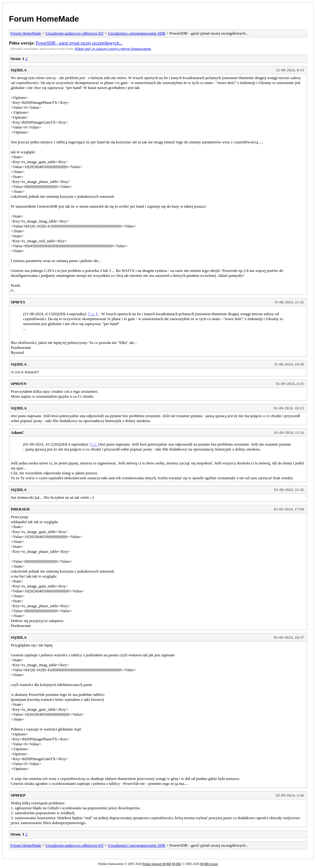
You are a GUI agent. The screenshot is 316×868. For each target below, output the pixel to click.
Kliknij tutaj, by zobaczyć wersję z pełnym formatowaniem (113, 49)
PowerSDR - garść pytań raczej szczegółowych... (79, 43)
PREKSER (20, 509)
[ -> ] (93, 314)
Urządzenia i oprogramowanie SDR (137, 33)
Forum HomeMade (44, 19)
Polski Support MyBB (157, 864)
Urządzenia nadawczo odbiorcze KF (75, 33)
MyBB (176, 864)
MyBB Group (209, 864)
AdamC (17, 432)
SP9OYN (19, 384)
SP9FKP (18, 795)
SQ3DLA (19, 70)
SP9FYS (18, 302)
